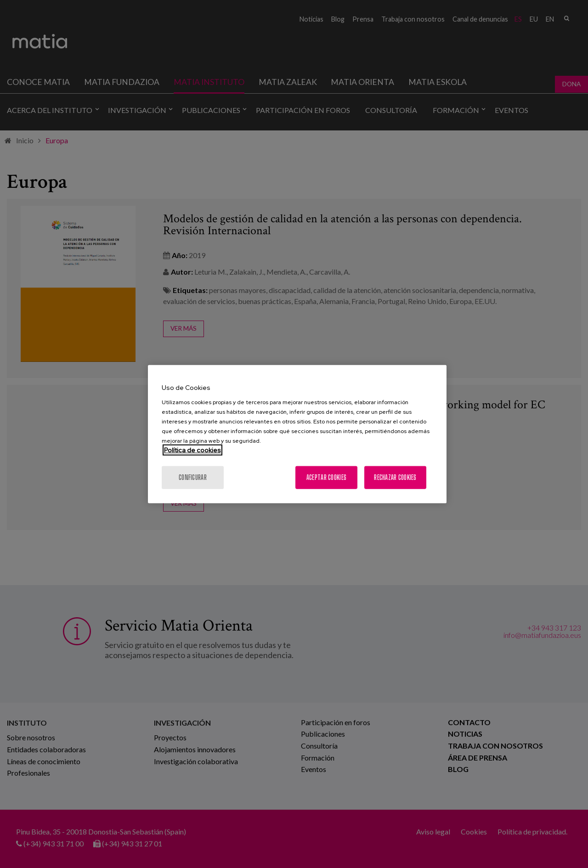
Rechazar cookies (395, 477)
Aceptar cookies (326, 477)
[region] (297, 434)
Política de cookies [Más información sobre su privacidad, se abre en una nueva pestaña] (192, 450)
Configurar (193, 477)
